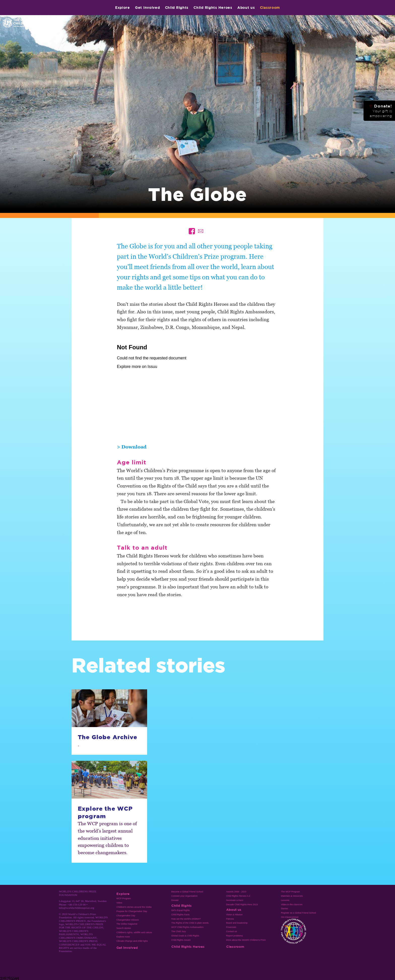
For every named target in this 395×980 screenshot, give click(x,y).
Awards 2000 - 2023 (236, 892)
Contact (342, 21)
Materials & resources (292, 896)
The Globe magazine (127, 924)
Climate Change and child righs (132, 941)
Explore (123, 7)
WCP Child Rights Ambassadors (187, 927)
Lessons (285, 900)
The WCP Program (290, 892)
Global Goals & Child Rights (185, 936)
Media (357, 21)
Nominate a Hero (235, 900)
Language (378, 21)
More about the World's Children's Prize (246, 940)
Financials (231, 927)
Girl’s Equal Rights (180, 910)
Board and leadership (237, 923)
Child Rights (177, 7)
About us (246, 7)
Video (119, 903)
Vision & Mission (235, 915)
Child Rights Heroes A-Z (238, 896)
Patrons (230, 919)
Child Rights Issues (181, 940)
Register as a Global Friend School (298, 913)
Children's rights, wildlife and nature (134, 932)
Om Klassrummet (290, 917)
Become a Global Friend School (187, 892)
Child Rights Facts (180, 915)
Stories (284, 909)
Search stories (124, 928)
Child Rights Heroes (213, 7)
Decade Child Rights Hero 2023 (242, 904)
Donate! (381, 111)
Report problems (235, 936)
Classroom (270, 7)
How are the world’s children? (186, 919)
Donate (175, 900)
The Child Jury (179, 931)
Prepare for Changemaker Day (132, 911)
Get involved (147, 7)
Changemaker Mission (128, 920)
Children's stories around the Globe (134, 907)
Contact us (232, 931)
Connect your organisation (185, 896)
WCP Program (124, 898)
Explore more (123, 937)
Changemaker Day (126, 916)
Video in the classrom (292, 904)
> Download (132, 447)
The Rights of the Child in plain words (190, 923)
